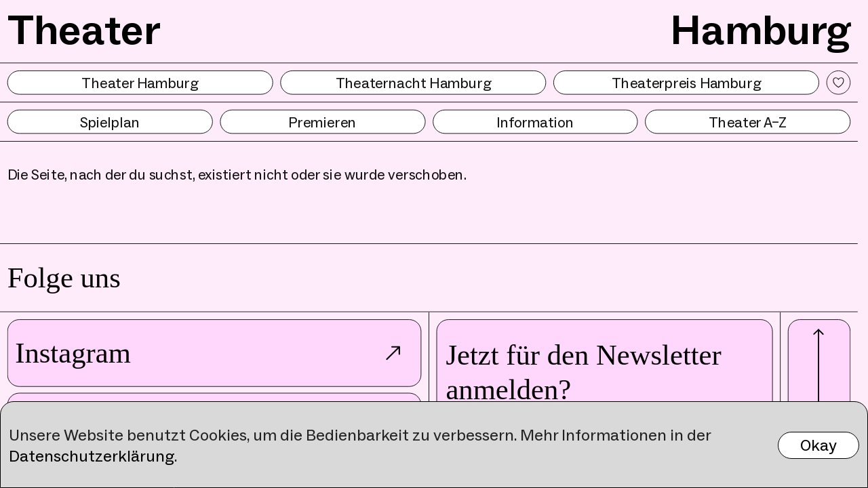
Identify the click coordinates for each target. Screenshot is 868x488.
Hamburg (761, 29)
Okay (818, 445)
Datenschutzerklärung (92, 456)
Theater (84, 29)
